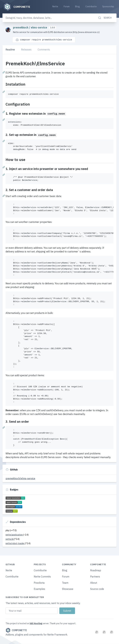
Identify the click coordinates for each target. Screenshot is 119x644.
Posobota (39, 583)
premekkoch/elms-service (20, 479)
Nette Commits (42, 577)
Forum (67, 7)
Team (65, 583)
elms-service (39, 28)
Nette (55, 7)
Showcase (68, 589)
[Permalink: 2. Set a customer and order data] (4, 196)
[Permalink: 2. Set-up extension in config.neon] (4, 141)
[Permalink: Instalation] (4, 92)
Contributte (91, 7)
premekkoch (21, 28)
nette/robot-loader (15, 544)
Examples (39, 589)
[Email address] (32, 611)
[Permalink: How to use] (4, 167)
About (94, 583)
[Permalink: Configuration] (4, 112)
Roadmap (96, 570)
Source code (97, 589)
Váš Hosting (36, 624)
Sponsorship (108, 7)
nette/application (14, 535)
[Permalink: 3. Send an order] (4, 427)
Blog (77, 7)
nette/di (10, 539)
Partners (95, 577)
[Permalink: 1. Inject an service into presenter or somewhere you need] (4, 175)
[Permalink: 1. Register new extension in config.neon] (4, 119)
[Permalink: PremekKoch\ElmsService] (4, 72)
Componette (16, 630)
